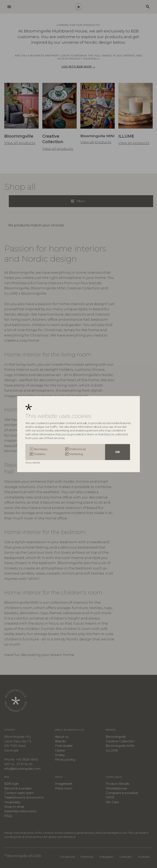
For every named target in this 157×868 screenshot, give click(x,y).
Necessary (41, 449)
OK (118, 452)
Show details (33, 463)
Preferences (77, 449)
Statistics (40, 454)
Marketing (76, 454)
